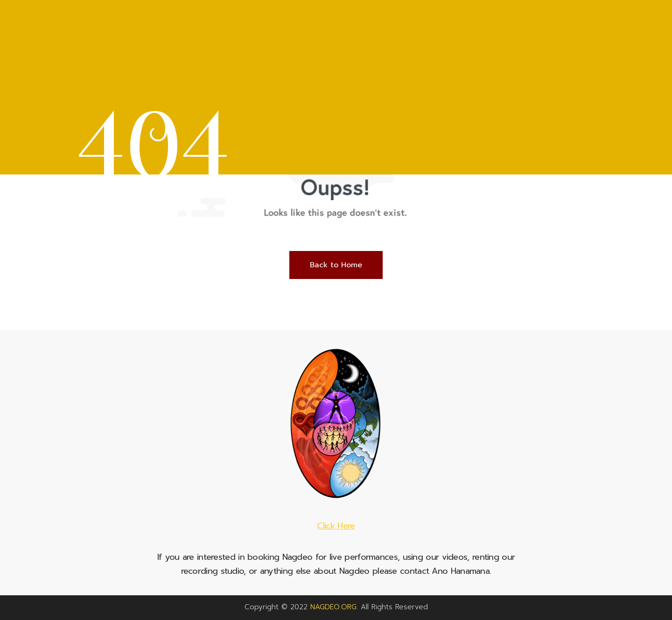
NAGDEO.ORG (333, 607)
